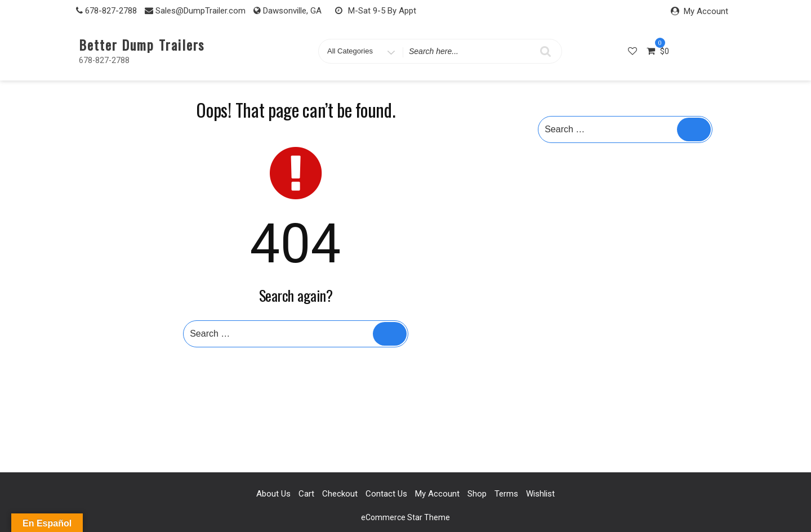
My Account (706, 11)
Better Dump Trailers (142, 44)
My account (437, 494)
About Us (273, 494)
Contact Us (386, 494)
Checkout (340, 494)
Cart (306, 494)
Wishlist (540, 494)
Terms (506, 494)
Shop (477, 494)
